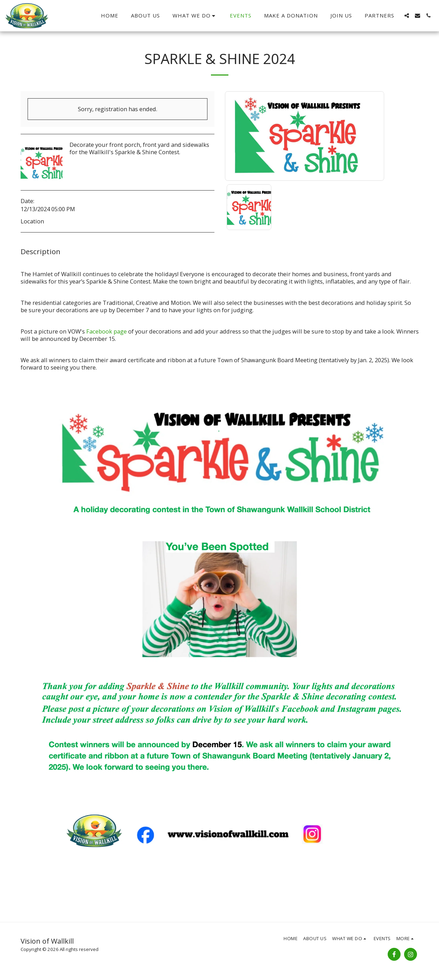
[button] (195, 16)
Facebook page (107, 331)
